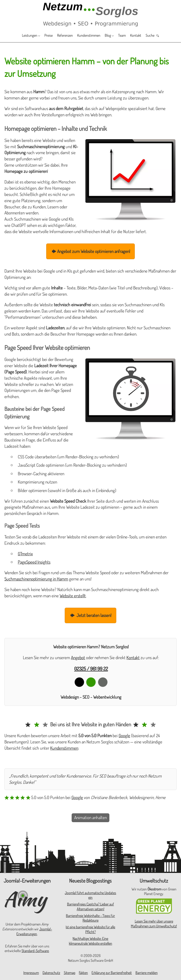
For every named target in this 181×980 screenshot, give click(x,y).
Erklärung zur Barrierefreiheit (112, 973)
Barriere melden (147, 973)
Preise (42, 36)
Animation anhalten (90, 817)
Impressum (31, 973)
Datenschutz (51, 973)
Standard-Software (35, 951)
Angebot (78, 657)
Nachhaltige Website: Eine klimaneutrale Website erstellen (90, 941)
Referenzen (62, 36)
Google (124, 735)
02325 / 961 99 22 (91, 669)
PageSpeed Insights (34, 562)
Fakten (83, 973)
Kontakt (144, 36)
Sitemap (70, 973)
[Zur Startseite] (90, 14)
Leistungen (20, 36)
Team (128, 36)
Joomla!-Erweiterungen (34, 931)
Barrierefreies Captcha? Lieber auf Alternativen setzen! (90, 906)
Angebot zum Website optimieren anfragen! (90, 251)
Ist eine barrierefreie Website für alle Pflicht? (90, 929)
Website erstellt (73, 596)
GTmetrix (25, 554)
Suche (161, 36)
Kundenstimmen (90, 36)
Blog (112, 36)
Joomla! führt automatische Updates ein (90, 895)
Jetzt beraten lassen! (91, 615)
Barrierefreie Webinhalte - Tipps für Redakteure (90, 918)
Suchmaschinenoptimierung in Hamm (36, 579)
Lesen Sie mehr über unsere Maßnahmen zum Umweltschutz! (154, 924)
